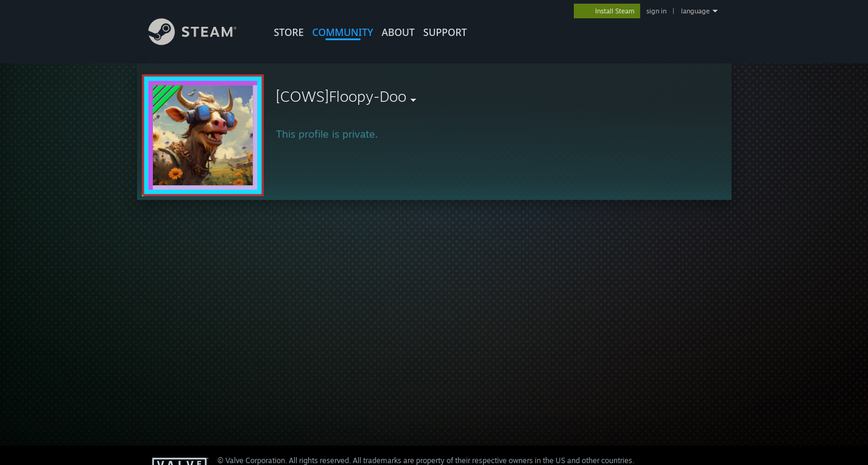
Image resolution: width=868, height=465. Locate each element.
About (398, 32)
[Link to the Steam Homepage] (202, 42)
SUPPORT (445, 32)
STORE (289, 32)
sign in (656, 11)
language (695, 11)
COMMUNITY (343, 32)
